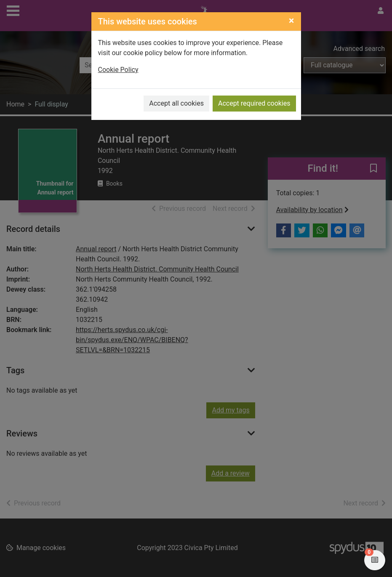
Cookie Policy (118, 70)
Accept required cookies (254, 103)
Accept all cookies (176, 103)
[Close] (292, 21)
